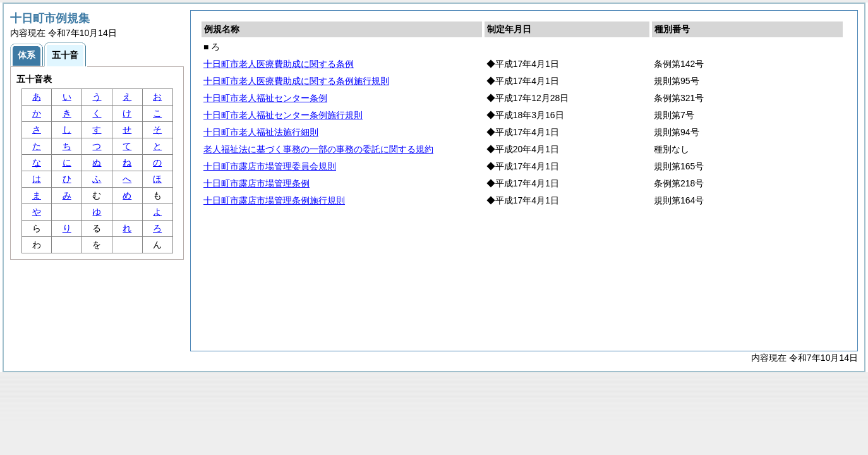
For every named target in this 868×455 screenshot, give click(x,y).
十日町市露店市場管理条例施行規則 (274, 200)
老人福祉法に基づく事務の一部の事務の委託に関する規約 (318, 149)
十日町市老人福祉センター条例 (265, 98)
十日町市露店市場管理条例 (256, 183)
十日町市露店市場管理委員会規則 (270, 166)
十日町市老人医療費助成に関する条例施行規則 (296, 81)
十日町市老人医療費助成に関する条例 (279, 64)
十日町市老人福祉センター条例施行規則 (283, 115)
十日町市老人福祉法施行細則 (261, 132)
